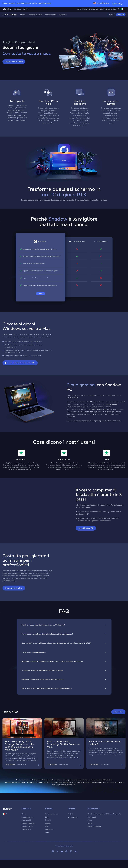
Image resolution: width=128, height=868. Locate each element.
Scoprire (40, 294)
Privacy (90, 820)
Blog (47, 817)
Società (70, 814)
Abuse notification (94, 826)
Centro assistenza (52, 814)
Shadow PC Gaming (29, 823)
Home (24, 814)
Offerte (23, 15)
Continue (117, 3)
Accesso (115, 9)
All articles (118, 712)
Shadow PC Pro (27, 826)
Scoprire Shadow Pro (14, 588)
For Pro (26, 9)
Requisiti (48, 823)
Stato (47, 832)
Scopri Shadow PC (86, 528)
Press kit (48, 820)
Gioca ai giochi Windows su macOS (20, 363)
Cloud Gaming (10, 15)
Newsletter (49, 829)
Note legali (92, 817)
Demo (111, 15)
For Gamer (18, 9)
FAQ (47, 826)
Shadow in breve (35, 15)
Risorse (63, 15)
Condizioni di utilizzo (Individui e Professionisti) (104, 814)
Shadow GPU (26, 829)
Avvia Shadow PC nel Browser (88, 9)
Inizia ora (121, 15)
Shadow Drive (105, 9)
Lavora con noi (73, 817)
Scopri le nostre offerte (14, 62)
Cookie (90, 823)
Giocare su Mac (50, 15)
